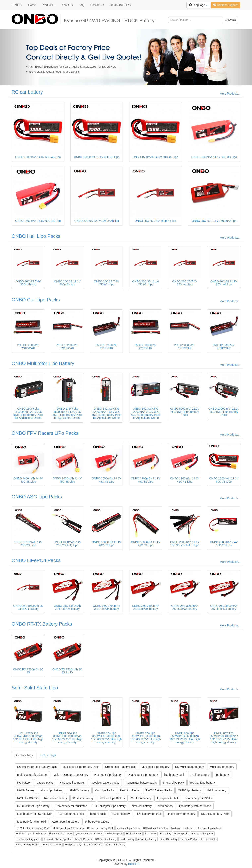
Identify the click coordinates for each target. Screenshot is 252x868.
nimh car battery (142, 806)
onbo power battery (97, 822)
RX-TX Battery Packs (159, 790)
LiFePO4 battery (79, 790)
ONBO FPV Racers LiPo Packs (45, 433)
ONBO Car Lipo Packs (36, 300)
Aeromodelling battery (65, 822)
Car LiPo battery (141, 798)
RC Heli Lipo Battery (112, 798)
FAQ (82, 5)
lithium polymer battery (181, 814)
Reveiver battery (83, 798)
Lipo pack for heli (168, 798)
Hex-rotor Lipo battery (108, 775)
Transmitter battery (55, 798)
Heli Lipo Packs (130, 790)
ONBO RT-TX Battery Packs (42, 624)
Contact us (97, 5)
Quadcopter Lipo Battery (143, 775)
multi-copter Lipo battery (32, 775)
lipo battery (222, 775)
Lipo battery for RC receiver (34, 814)
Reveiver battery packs (105, 783)
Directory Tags (24, 755)
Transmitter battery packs (141, 783)
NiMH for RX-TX (27, 798)
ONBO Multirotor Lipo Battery (43, 363)
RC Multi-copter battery (189, 767)
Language (198, 5)
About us (67, 5)
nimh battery (165, 806)
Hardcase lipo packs (72, 783)
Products (49, 5)
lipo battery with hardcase (195, 806)
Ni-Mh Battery (26, 790)
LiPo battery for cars (148, 814)
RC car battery (27, 92)
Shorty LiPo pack (174, 783)
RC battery (24, 783)
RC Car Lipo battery (202, 783)
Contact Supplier (226, 5)
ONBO (17, 5)
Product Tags (48, 755)
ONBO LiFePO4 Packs (36, 560)
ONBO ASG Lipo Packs (37, 497)
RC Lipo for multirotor (71, 814)
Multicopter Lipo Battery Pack (81, 767)
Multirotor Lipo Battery (155, 767)
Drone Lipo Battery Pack (120, 767)
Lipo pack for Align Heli (31, 822)
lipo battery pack (174, 775)
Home (32, 5)
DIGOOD (134, 864)
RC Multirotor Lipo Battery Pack (37, 767)
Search (230, 20)
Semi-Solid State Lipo (35, 688)
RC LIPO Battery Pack (215, 814)
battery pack (98, 814)
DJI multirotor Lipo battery (33, 806)
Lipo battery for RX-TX (198, 798)
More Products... (230, 94)
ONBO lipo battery (189, 790)
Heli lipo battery (217, 790)
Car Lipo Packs (105, 790)
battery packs (45, 783)
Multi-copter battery (222, 767)
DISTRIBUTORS (120, 5)
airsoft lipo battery (51, 790)
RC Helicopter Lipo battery (109, 806)
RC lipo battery (200, 775)
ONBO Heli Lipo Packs (36, 236)
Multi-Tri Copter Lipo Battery (71, 775)
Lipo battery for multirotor (71, 806)
